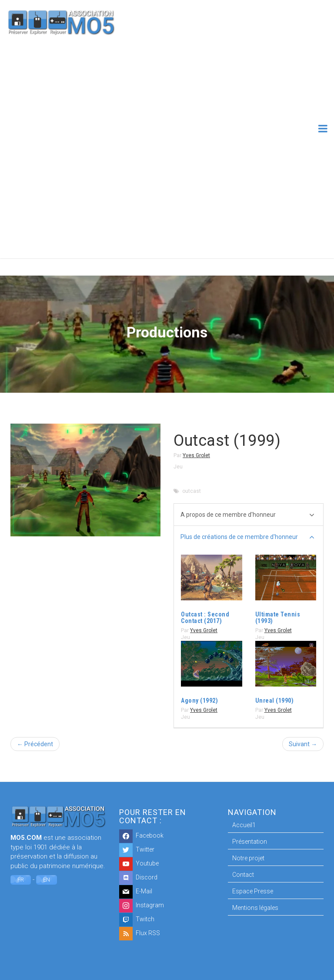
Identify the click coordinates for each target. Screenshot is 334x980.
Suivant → (303, 744)
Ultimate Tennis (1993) (278, 618)
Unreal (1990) (275, 700)
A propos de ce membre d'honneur (247, 515)
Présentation (250, 842)
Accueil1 (244, 825)
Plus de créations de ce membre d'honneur (247, 537)
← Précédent (35, 744)
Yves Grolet (196, 455)
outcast (192, 491)
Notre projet (248, 858)
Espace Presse (253, 891)
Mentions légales (255, 908)
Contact (243, 875)
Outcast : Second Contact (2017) (205, 618)
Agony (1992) (199, 700)
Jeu (178, 467)
